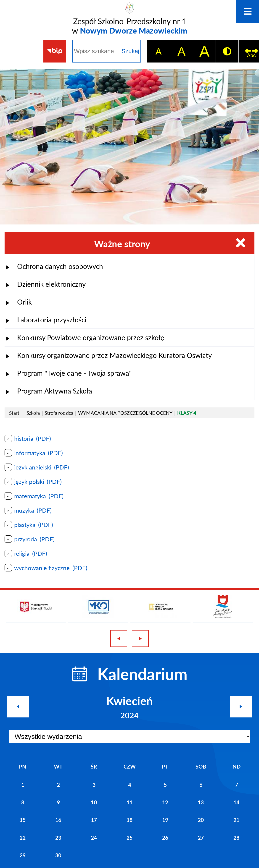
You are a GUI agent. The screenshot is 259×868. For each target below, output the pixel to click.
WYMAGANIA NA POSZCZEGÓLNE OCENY (125, 412)
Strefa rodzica (59, 412)
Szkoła (33, 412)
